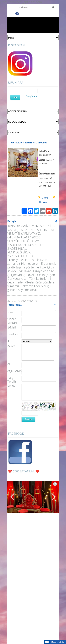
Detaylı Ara (31, 96)
